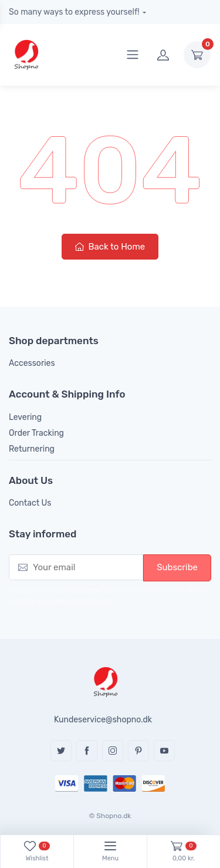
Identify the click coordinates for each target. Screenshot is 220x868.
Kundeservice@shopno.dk (103, 720)
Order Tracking (36, 433)
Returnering (32, 449)
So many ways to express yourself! (74, 12)
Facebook (87, 751)
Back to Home (110, 247)
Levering (25, 417)
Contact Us (30, 503)
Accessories (32, 363)
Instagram (113, 751)
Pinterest (138, 751)
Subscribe (177, 567)
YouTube (164, 751)
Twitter (61, 751)
